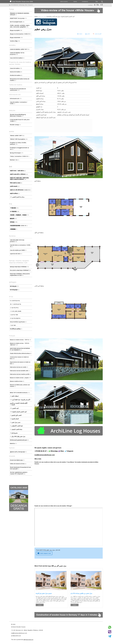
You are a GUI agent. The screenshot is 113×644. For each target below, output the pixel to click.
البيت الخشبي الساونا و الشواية (18, 412)
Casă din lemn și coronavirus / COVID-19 (20, 246)
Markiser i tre (14, 160)
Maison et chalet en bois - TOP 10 (20, 340)
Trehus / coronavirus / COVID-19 (20, 156)
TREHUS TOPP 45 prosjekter (19, 139)
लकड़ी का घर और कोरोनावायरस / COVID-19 (20, 190)
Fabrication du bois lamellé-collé (20, 371)
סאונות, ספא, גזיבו (16, 311)
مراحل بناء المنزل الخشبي (17, 197)
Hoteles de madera (16, 75)
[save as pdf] (97, 34)
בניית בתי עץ (14, 308)
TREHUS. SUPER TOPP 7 (17, 136)
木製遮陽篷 (14, 229)
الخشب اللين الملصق (16, 415)
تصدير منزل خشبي (15, 422)
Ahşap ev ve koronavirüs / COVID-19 (20, 34)
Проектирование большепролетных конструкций (20, 468)
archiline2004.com (16, 636)
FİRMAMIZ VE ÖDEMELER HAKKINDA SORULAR (20, 14)
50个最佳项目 (14, 211)
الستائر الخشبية (14, 419)
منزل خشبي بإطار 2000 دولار (18, 436)
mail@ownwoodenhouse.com (45, 455)
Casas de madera (16, 68)
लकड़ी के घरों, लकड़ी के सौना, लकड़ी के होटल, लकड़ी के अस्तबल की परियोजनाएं (19, 179)
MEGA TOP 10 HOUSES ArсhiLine (20, 393)
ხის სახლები (14, 286)
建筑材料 (13, 219)
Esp (97, 1)
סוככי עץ (13, 325)
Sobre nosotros (64, 2)
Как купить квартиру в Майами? (20, 270)
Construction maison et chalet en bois (19, 358)
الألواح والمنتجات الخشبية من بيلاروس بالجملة (19, 404)
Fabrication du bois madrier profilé (20, 374)
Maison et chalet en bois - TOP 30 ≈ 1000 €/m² (20, 344)
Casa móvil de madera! (17, 58)
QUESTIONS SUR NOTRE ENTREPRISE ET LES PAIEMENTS (20, 349)
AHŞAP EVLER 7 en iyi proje (18, 18)
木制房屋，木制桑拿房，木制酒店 (19, 215)
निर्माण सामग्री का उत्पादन (16, 183)
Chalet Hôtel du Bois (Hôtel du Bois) (21, 353)
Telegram (30, 5)
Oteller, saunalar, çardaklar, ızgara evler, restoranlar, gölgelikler (20, 26)
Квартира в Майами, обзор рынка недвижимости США (20, 274)
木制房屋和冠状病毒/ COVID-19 (19, 226)
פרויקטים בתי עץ (15, 318)
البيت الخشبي (14, 408)
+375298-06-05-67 (41, 451)
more (40, 605)
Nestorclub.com (29, 640)
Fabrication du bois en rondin (19, 367)
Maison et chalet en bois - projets (20, 378)
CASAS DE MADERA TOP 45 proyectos (17, 54)
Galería (75, 2)
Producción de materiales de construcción (18, 89)
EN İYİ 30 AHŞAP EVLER (17, 22)
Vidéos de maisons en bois (18, 464)
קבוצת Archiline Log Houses (18, 322)
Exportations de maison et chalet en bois (20, 363)
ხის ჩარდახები (15, 290)
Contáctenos (85, 2)
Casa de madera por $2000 (18, 250)
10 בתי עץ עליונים (15, 304)
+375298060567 (14, 5)
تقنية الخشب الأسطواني (16, 426)
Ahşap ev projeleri (16, 30)
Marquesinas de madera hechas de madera (20, 80)
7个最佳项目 (14, 208)
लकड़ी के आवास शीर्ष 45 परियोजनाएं (19, 174)
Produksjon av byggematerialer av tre (19, 148)
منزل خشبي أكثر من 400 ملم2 (53, 16)
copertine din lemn (16, 254)
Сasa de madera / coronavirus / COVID (19, 103)
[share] (80, 34)
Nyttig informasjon (16, 153)
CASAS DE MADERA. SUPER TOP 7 (20, 49)
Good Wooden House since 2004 (21, 2)
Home (36, 16)
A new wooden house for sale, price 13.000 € (20, 120)
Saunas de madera (16, 72)
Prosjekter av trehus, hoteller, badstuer (18, 143)
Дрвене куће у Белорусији (18, 452)
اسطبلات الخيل (14, 396)
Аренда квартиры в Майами (19, 267)
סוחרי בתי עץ (14, 315)
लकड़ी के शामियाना (15, 193)
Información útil (16, 99)
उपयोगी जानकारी (15, 186)
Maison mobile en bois (17, 381)
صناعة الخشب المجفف (16, 429)
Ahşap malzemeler (16, 37)
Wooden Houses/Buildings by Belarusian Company (18, 115)
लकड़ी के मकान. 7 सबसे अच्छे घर (18, 171)
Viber (26, 5)
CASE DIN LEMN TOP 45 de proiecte (17, 241)
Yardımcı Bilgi (15, 41)
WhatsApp (22, 5)
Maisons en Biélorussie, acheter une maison (20, 386)
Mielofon (13, 443)
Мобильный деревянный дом (19, 440)
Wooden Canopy (15, 125)
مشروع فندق (14, 433)
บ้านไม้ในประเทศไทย (16, 329)
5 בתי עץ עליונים (15, 301)
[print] (88, 34)
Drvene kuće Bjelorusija (17, 460)
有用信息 (14, 222)
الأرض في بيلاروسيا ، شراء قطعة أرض (20, 400)
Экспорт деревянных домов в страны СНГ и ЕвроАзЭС (19, 473)
